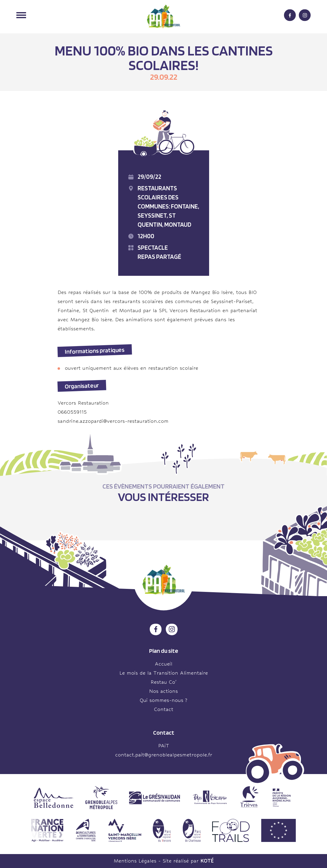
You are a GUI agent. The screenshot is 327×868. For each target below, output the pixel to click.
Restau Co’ (164, 682)
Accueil (164, 664)
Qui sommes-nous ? (163, 700)
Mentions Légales (135, 861)
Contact (164, 709)
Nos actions (163, 691)
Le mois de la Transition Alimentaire (164, 673)
